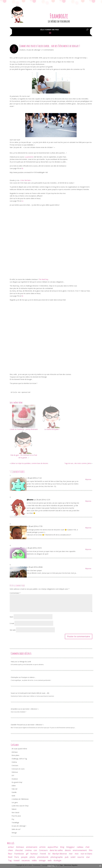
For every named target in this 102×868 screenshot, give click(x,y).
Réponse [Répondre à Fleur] (88, 549)
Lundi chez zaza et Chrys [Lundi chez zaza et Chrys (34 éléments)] (20, 806)
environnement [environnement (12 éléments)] (80, 850)
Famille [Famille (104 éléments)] (14, 792)
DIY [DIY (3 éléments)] (13, 775)
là (22, 168)
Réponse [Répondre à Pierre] (88, 528)
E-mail (12, 623)
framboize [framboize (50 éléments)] (19, 854)
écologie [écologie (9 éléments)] (57, 860)
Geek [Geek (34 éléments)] (13, 796)
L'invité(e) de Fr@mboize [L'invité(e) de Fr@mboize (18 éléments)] (20, 799)
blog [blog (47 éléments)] (62, 847)
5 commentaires (48, 50)
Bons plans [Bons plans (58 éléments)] (15, 755)
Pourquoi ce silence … (29, 677)
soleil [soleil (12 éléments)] (73, 857)
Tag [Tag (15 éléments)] (10, 860)
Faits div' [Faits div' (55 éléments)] (15, 789)
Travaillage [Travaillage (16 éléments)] (15, 823)
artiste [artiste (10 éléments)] (42, 847)
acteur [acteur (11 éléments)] (11, 847)
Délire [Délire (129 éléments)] (14, 786)
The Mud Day (43, 279)
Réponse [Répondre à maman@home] (88, 501)
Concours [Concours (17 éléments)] (43, 850)
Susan (13, 693)
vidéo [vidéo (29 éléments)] (34, 860)
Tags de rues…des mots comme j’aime (78, 463)
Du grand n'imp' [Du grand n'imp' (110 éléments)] (17, 782)
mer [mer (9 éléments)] (71, 854)
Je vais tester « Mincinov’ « (30, 709)
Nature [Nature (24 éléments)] (14, 809)
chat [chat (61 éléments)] (87, 847)
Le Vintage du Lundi (24, 662)
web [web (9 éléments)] (50, 860)
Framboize (59, 16)
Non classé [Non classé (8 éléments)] (15, 812)
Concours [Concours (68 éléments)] (15, 765)
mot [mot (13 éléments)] (77, 854)
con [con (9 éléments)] (35, 850)
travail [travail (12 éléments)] (17, 860)
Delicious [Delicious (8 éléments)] (15, 772)
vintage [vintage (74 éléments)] (42, 860)
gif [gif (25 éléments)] (27, 854)
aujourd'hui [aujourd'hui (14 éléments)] (53, 847)
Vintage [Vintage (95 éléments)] (14, 833)
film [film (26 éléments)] (91, 850)
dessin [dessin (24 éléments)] (68, 850)
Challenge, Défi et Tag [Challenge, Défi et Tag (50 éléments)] (19, 759)
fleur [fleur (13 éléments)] (10, 854)
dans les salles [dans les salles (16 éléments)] (56, 850)
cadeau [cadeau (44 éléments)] (80, 847)
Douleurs (22, 50)
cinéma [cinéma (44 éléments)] (28, 850)
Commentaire (15, 593)
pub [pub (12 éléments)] (67, 857)
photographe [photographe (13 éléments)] (57, 857)
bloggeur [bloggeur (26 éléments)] (71, 847)
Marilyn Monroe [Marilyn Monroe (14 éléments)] (60, 854)
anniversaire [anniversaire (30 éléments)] (32, 847)
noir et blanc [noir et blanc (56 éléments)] (86, 854)
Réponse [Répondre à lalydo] (88, 568)
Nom (11, 617)
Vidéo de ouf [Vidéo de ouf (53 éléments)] (16, 829)
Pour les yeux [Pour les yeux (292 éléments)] (16, 816)
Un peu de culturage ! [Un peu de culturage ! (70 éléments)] (19, 826)
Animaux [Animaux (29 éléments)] (20, 847)
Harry (13, 662)
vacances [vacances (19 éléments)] (26, 860)
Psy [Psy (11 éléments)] (13, 819)
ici (23, 201)
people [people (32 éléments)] (24, 857)
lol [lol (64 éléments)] (49, 854)
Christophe (14, 677)
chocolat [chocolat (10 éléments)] (19, 850)
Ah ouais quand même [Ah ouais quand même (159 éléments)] (19, 749)
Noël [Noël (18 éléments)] (10, 857)
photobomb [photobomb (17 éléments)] (43, 857)
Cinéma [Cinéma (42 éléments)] (14, 762)
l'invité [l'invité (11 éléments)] (43, 854)
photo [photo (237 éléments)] (32, 857)
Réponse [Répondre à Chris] (88, 479)
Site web (13, 630)
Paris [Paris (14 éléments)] (17, 857)
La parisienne (29, 157)
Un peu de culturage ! (34, 50)
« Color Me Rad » (25, 180)
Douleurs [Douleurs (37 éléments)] (15, 779)
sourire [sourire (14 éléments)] (81, 857)
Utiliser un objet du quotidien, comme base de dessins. (30, 463)
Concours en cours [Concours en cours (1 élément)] (18, 769)
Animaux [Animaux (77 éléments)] (15, 752)
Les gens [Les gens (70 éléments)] (15, 802)
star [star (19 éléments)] (88, 857)
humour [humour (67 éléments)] (34, 854)
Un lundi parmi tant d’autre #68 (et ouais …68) (34, 693)
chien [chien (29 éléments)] (10, 850)
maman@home (27, 500)
